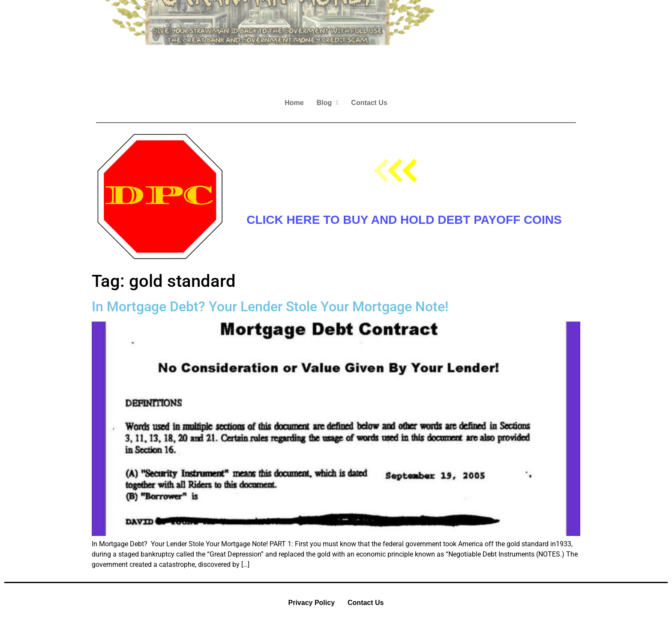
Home (294, 103)
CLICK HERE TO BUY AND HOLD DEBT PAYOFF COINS (404, 220)
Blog (328, 103)
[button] (328, 103)
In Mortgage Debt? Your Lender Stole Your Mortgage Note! (270, 307)
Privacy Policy (312, 603)
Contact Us (369, 103)
